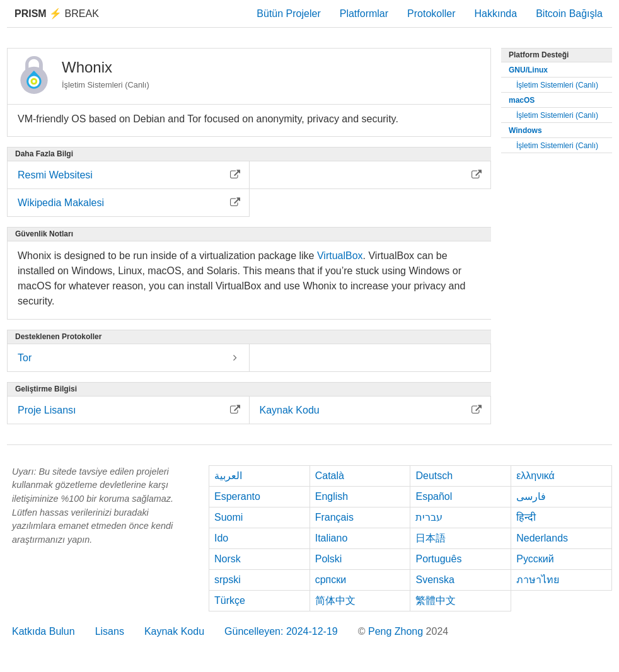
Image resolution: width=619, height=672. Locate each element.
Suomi (229, 517)
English (332, 496)
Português (438, 559)
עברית (429, 517)
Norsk (228, 559)
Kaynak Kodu (174, 631)
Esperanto (237, 496)
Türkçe (230, 600)
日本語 (431, 538)
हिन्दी (526, 517)
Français (334, 517)
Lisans (110, 631)
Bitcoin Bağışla (569, 14)
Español (434, 496)
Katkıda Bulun (43, 631)
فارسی (531, 496)
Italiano (332, 538)
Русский (535, 559)
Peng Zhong (397, 631)
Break (57, 14)
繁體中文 (436, 600)
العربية (228, 476)
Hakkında (496, 14)
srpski (228, 580)
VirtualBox (340, 256)
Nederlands (542, 538)
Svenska (435, 580)
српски (331, 580)
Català (330, 476)
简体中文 (335, 600)
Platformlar (364, 14)
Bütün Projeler (288, 14)
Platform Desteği (539, 55)
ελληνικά (535, 476)
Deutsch (434, 476)
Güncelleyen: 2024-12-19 (281, 631)
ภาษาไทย (538, 580)
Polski (329, 559)
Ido (221, 538)
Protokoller (431, 14)
